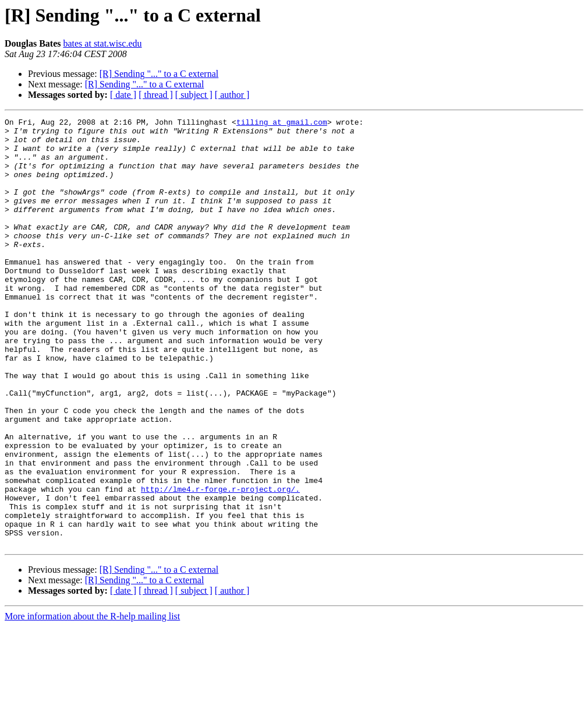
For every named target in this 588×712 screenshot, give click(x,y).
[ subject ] (194, 95)
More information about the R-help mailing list (92, 702)
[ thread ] (156, 95)
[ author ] (232, 95)
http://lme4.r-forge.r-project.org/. (220, 564)
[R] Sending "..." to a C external (159, 74)
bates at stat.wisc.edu (102, 43)
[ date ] (123, 95)
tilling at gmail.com (282, 124)
